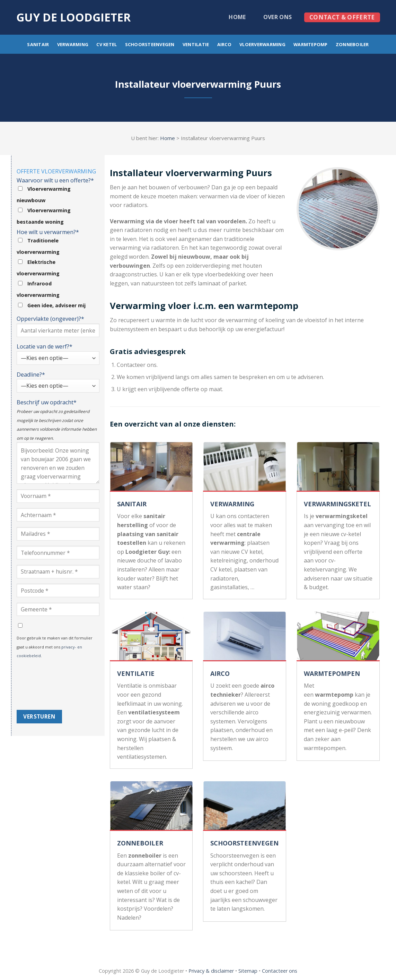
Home (237, 17)
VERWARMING (232, 504)
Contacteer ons (280, 971)
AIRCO (220, 673)
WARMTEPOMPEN (332, 673)
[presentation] (45, 685)
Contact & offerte (342, 17)
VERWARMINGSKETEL (337, 504)
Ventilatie (196, 44)
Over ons (278, 17)
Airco (224, 44)
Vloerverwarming (262, 44)
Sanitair (38, 44)
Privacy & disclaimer (211, 971)
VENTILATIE (136, 673)
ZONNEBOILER (140, 843)
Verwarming (73, 44)
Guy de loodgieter (73, 17)
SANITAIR (132, 504)
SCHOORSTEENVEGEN (244, 843)
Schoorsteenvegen (150, 44)
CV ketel (107, 44)
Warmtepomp (311, 44)
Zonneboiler (352, 44)
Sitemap (248, 971)
